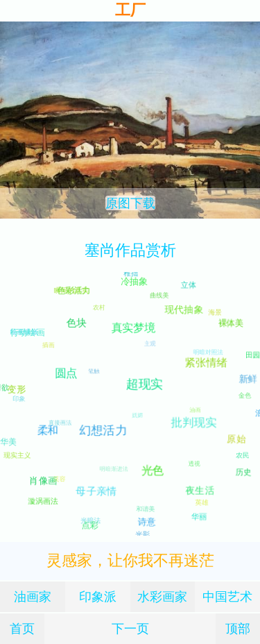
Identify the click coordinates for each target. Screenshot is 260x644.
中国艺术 (227, 596)
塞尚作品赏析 (130, 250)
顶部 (238, 628)
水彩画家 (162, 596)
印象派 (98, 596)
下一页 (130, 628)
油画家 (33, 596)
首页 (22, 628)
